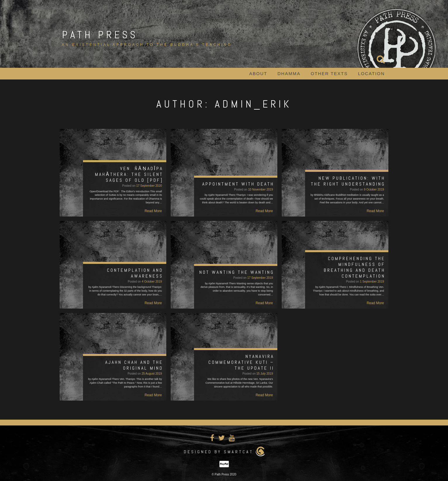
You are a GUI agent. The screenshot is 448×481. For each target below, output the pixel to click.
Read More (153, 211)
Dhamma (289, 73)
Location (371, 73)
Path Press (100, 35)
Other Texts (329, 73)
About (258, 73)
